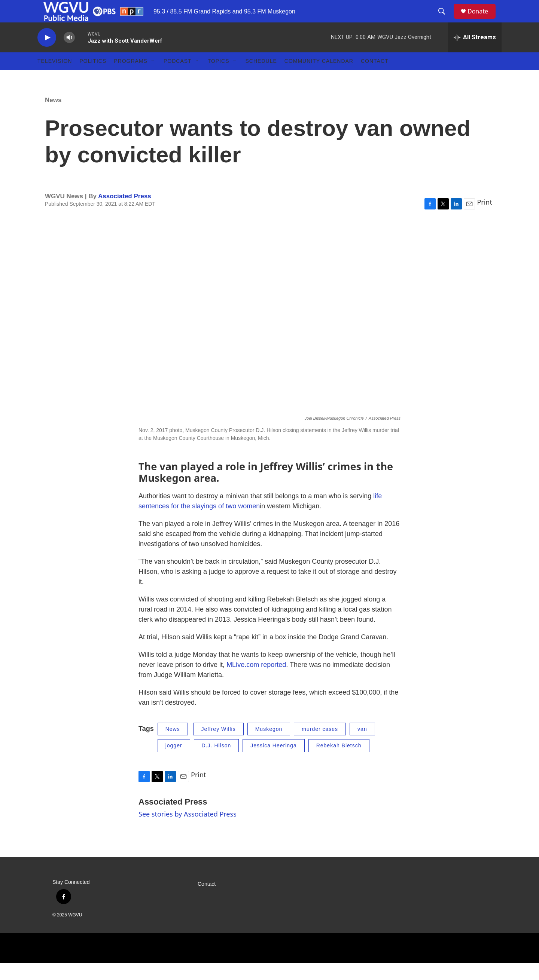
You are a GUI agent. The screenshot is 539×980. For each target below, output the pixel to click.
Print (485, 219)
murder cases (320, 746)
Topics (219, 78)
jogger (174, 762)
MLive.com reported (256, 682)
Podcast (178, 78)
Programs (131, 78)
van (362, 746)
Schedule (261, 78)
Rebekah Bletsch (339, 762)
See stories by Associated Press (188, 831)
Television (55, 78)
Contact (375, 78)
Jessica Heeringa (273, 762)
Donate (482, 20)
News (53, 117)
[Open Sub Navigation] (153, 78)
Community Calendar (319, 78)
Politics (93, 78)
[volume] (69, 54)
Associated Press (125, 213)
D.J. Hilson (217, 762)
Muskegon (269, 746)
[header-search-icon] (445, 20)
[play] (47, 54)
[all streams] (475, 54)
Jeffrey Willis (218, 746)
